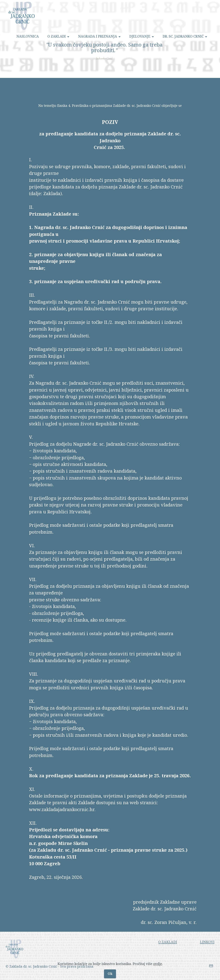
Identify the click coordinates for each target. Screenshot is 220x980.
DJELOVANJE (140, 37)
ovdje (158, 971)
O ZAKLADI (57, 37)
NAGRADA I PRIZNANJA (98, 37)
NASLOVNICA (28, 37)
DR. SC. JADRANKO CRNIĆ (183, 37)
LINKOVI (207, 948)
